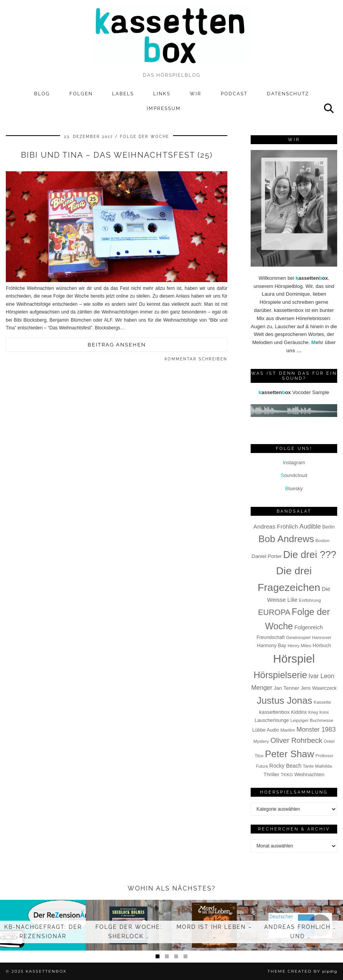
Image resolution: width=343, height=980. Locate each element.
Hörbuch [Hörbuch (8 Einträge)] (322, 646)
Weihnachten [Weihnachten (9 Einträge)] (309, 774)
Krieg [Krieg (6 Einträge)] (313, 712)
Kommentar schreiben (196, 359)
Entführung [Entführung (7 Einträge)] (310, 600)
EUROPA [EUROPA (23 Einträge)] (274, 612)
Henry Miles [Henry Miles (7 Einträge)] (299, 646)
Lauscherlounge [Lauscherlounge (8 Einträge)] (272, 720)
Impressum (164, 109)
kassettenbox (46, 971)
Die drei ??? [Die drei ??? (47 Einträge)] (310, 555)
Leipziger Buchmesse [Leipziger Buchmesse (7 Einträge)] (312, 720)
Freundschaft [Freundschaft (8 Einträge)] (271, 637)
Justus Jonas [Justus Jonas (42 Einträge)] (285, 700)
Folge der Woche (145, 137)
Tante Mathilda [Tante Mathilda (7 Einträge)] (317, 766)
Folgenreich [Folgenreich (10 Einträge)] (309, 627)
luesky (294, 488)
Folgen (81, 94)
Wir (196, 94)
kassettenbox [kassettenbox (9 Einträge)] (275, 712)
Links (162, 94)
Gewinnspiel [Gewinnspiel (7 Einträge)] (298, 637)
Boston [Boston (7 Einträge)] (322, 541)
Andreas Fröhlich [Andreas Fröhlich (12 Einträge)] (276, 526)
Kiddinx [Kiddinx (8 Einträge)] (299, 712)
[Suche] (329, 109)
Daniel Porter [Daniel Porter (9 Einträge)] (267, 556)
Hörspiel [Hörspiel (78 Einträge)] (294, 659)
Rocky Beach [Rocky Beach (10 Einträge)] (285, 766)
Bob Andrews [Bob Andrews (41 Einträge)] (286, 539)
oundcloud (294, 475)
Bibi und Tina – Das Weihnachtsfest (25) (117, 155)
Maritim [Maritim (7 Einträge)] (288, 730)
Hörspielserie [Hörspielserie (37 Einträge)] (280, 675)
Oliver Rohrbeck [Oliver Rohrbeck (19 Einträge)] (296, 740)
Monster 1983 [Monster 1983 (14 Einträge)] (316, 729)
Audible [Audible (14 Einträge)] (310, 526)
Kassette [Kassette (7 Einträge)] (322, 702)
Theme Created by (302, 971)
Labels (123, 94)
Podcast (234, 94)
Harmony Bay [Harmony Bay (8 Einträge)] (271, 646)
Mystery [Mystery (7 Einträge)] (261, 741)
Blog (42, 94)
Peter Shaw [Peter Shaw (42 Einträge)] (290, 754)
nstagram (294, 462)
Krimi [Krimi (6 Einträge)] (324, 712)
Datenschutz (288, 94)
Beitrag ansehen (117, 345)
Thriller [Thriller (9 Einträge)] (271, 774)
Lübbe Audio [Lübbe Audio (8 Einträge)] (266, 730)
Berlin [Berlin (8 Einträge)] (329, 527)
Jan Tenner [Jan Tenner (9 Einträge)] (286, 688)
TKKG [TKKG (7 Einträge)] (287, 775)
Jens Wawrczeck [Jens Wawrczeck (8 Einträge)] (319, 688)
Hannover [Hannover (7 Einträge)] (322, 637)
